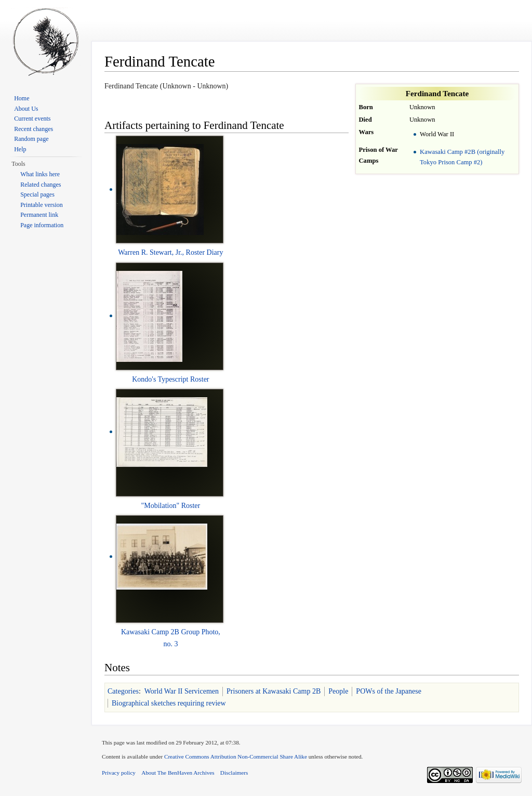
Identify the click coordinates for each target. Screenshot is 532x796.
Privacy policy (119, 773)
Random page (31, 139)
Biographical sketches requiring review (169, 703)
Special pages (37, 194)
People (338, 691)
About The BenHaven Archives (178, 773)
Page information (42, 225)
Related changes (41, 185)
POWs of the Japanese (389, 691)
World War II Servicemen (182, 691)
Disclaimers (234, 773)
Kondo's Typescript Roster (170, 379)
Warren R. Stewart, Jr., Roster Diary (170, 252)
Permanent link (39, 215)
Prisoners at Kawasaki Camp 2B (274, 691)
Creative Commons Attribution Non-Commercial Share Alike (236, 756)
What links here (40, 174)
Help (20, 149)
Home (22, 98)
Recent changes (34, 129)
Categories (123, 691)
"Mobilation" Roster (171, 506)
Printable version (42, 205)
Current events (32, 119)
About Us (26, 109)
